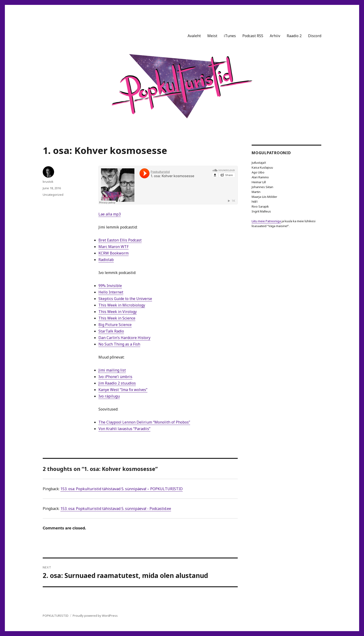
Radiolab (106, 260)
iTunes (230, 36)
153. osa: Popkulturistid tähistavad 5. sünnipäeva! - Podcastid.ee (116, 509)
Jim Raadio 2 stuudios (117, 383)
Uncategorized (53, 195)
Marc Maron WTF (114, 247)
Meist (212, 36)
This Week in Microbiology (122, 305)
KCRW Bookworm (114, 253)
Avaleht (194, 36)
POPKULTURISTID (56, 616)
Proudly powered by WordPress (95, 616)
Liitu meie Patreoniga (266, 221)
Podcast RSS (253, 36)
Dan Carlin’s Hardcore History (124, 338)
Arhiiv (275, 36)
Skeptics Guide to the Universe (125, 299)
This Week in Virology (118, 312)
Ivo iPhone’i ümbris (115, 377)
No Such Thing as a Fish (119, 344)
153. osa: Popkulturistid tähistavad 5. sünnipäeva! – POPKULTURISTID (122, 489)
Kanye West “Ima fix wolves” (123, 390)
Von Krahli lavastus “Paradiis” (124, 429)
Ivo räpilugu (109, 396)
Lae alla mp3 (110, 214)
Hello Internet (111, 292)
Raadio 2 (294, 36)
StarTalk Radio (111, 331)
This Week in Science (117, 318)
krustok (48, 182)
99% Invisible (110, 286)
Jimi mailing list (112, 370)
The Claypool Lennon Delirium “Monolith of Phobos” (144, 422)
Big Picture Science (115, 325)
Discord (315, 36)
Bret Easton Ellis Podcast (120, 240)
